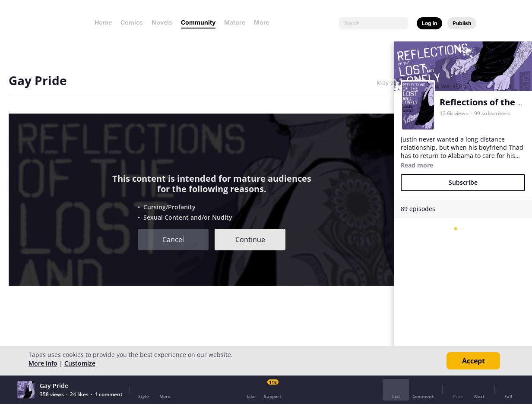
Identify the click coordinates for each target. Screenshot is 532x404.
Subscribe (463, 182)
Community (198, 22)
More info (43, 363)
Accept (473, 361)
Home (103, 22)
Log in (429, 23)
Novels (162, 22)
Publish (462, 23)
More (264, 22)
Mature (235, 22)
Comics (132, 22)
